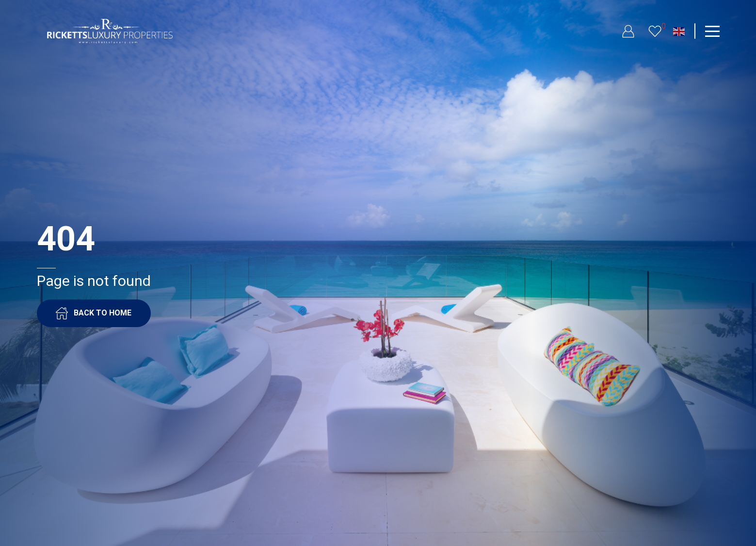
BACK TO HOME (94, 313)
